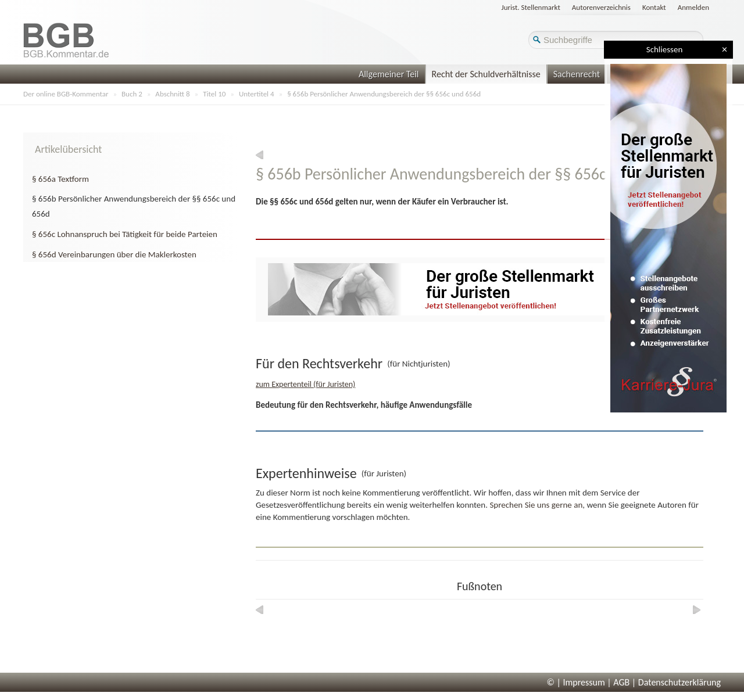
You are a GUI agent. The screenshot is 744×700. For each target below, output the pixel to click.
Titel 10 (214, 94)
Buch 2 (132, 94)
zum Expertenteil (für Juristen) (305, 384)
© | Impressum (576, 682)
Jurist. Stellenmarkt (531, 7)
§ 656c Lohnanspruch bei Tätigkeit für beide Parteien (125, 234)
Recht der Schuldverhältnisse (486, 74)
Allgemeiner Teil (389, 74)
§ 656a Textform (60, 179)
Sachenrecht (577, 74)
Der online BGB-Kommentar (66, 94)
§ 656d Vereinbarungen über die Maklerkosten (114, 254)
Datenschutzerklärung (679, 682)
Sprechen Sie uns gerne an (536, 505)
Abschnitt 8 (172, 94)
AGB (621, 682)
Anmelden (693, 7)
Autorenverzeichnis (601, 7)
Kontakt (654, 7)
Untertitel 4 (257, 94)
